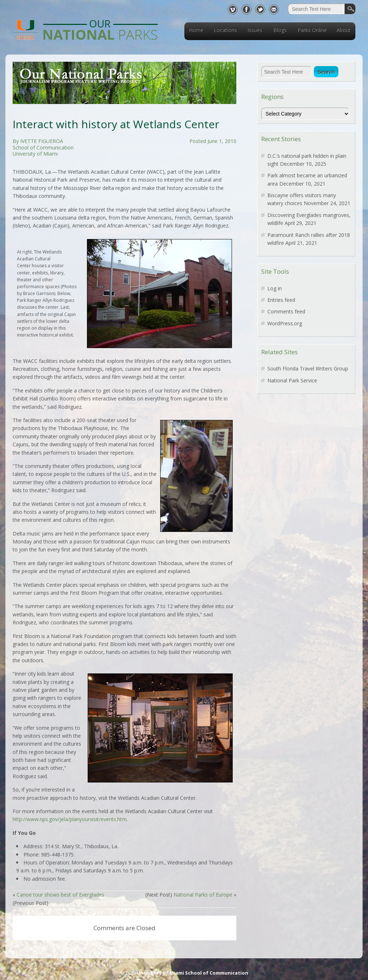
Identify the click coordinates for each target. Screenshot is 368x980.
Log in (275, 288)
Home (196, 30)
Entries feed (281, 300)
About (344, 30)
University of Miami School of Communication (192, 973)
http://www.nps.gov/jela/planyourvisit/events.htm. (70, 819)
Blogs (280, 30)
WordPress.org (285, 323)
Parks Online (312, 30)
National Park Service (292, 380)
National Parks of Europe (203, 895)
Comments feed (286, 311)
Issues (255, 30)
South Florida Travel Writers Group (308, 368)
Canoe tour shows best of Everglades (60, 895)
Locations (225, 30)
